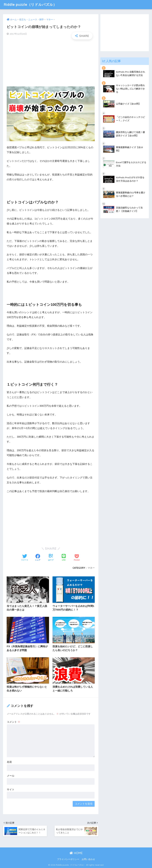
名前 (9, 762)
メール (11, 776)
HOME (76, 853)
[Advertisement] (51, 63)
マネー (91, 568)
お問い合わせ (88, 859)
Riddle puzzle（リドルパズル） (30, 5)
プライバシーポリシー (68, 859)
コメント (14, 722)
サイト (11, 790)
